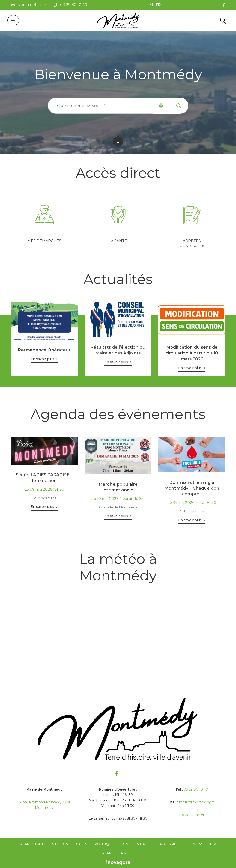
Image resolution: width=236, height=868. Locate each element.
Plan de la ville (118, 853)
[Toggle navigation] (13, 20)
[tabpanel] (44, 222)
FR (158, 5)
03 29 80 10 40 (196, 789)
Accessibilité (172, 844)
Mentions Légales (69, 844)
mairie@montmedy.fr (196, 802)
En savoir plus (42, 359)
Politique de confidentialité (123, 844)
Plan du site (32, 844)
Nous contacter (192, 815)
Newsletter (204, 844)
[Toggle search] (223, 20)
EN (152, 5)
